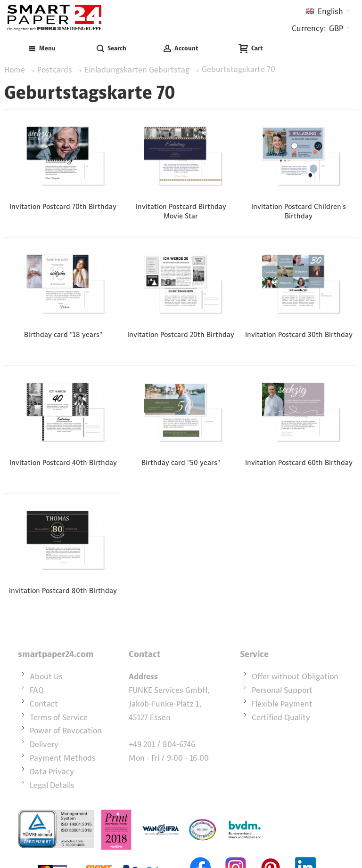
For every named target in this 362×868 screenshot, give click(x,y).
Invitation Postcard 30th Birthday (299, 334)
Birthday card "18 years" (63, 334)
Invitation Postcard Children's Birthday (299, 211)
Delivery (44, 744)
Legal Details (52, 785)
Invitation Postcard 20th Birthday (181, 334)
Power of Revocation (66, 731)
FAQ (37, 690)
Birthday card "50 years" (181, 462)
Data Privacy (52, 772)
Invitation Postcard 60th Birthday (299, 462)
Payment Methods (63, 758)
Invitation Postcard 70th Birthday (63, 206)
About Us (46, 676)
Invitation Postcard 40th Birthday (63, 462)
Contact (44, 704)
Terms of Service (59, 717)
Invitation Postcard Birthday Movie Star (181, 211)
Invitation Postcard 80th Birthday (63, 591)
